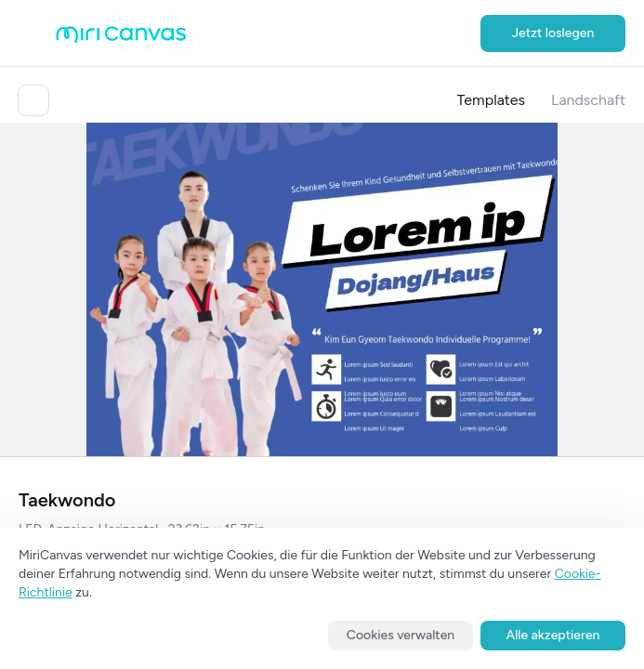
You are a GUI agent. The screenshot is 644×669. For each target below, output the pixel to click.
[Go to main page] (121, 39)
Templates (492, 100)
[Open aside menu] (37, 33)
